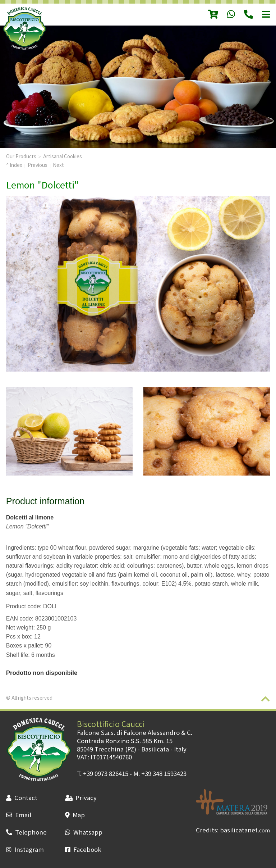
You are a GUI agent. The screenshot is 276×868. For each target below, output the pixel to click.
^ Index (14, 165)
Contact (22, 797)
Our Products (21, 156)
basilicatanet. (245, 830)
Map (75, 815)
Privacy (81, 797)
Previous (38, 165)
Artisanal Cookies (63, 156)
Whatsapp (84, 832)
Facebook (83, 849)
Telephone (26, 832)
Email (19, 815)
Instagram (25, 849)
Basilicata (155, 749)
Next (58, 165)
